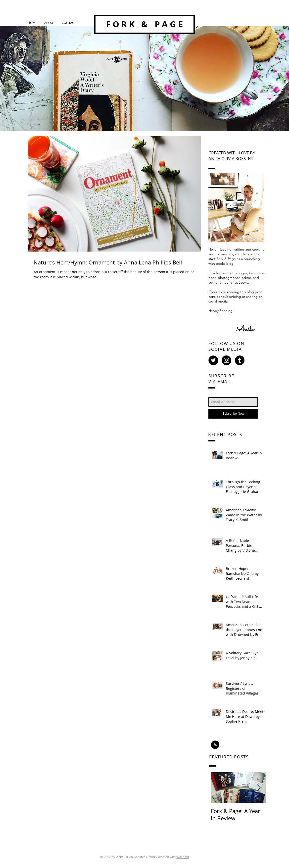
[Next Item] (258, 788)
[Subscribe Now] (233, 414)
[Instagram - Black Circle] (226, 360)
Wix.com (183, 857)
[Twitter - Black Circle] (213, 360)
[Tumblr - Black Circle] (240, 360)
